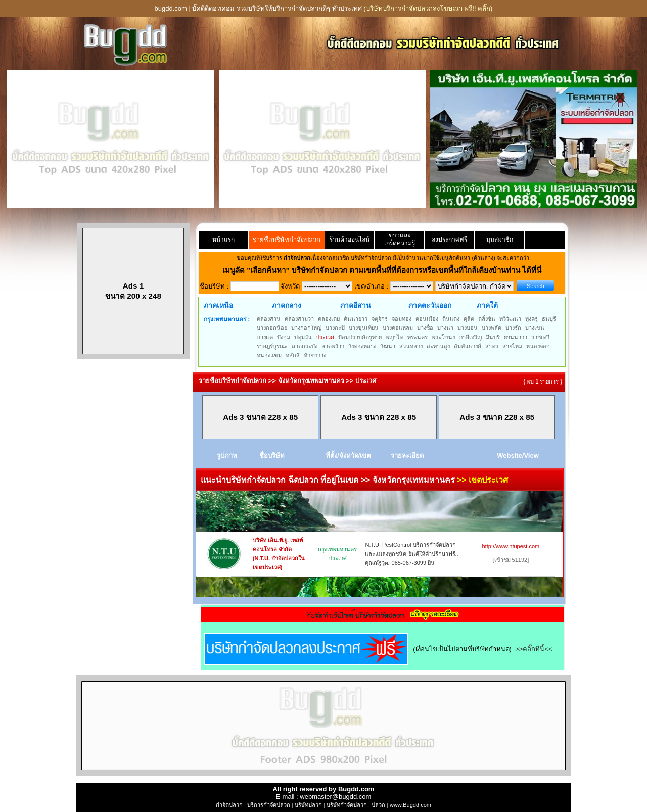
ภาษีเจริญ (470, 337)
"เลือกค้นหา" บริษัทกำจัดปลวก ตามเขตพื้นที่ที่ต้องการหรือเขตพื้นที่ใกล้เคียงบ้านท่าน (384, 270)
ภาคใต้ (487, 305)
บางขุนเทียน (364, 328)
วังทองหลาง (362, 346)
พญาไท (395, 337)
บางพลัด (492, 328)
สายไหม (512, 346)
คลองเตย (329, 319)
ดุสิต (469, 319)
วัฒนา (388, 346)
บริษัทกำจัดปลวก (347, 805)
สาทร (492, 346)
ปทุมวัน (303, 337)
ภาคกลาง (287, 305)
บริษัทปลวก (308, 805)
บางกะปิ (335, 328)
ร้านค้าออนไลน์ (350, 240)
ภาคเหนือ (218, 305)
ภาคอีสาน (356, 305)
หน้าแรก (223, 240)
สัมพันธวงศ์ (468, 346)
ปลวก (378, 805)
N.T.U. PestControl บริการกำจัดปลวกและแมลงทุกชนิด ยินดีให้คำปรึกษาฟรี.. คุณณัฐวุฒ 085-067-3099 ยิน (411, 554)
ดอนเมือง (427, 319)
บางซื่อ (425, 328)
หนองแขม (269, 355)
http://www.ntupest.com (511, 546)
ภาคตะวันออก (430, 305)
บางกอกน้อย (272, 328)
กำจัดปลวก (229, 805)
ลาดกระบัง (305, 346)
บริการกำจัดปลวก (269, 805)
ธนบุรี (549, 319)
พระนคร (418, 337)
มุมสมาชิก (500, 240)
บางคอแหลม (398, 328)
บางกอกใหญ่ (306, 328)
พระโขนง (443, 337)
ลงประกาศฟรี (449, 240)
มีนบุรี (493, 337)
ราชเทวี (540, 337)
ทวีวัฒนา (510, 319)
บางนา (445, 328)
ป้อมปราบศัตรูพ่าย (360, 337)
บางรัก (513, 328)
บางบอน (468, 328)
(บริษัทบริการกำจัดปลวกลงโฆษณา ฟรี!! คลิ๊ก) (428, 8)
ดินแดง (451, 319)
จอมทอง (402, 319)
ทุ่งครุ (532, 319)
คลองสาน (269, 319)
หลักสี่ (293, 355)
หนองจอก (538, 346)
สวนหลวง (411, 346)
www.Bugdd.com (410, 805)
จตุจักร (380, 319)
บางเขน (535, 328)
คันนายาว (356, 319)
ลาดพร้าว (333, 346)
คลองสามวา (299, 319)
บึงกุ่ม (284, 337)
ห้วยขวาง (315, 355)
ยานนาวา (516, 337)
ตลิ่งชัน (487, 319)
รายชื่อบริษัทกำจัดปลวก (287, 240)
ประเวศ (325, 337)
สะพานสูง (438, 346)
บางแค (265, 337)
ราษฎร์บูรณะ (272, 346)
